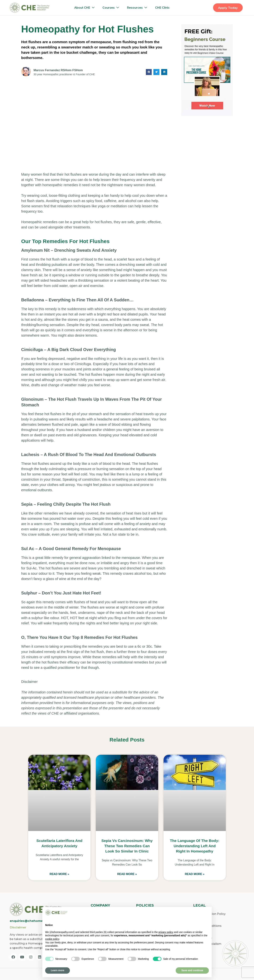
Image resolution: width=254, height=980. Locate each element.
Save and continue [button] (192, 970)
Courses (112, 8)
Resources (138, 8)
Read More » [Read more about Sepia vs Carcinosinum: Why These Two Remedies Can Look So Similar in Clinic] (127, 874)
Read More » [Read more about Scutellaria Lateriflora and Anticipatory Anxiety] (59, 874)
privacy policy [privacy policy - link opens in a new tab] (166, 932)
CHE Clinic (162, 8)
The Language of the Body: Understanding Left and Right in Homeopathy (195, 846)
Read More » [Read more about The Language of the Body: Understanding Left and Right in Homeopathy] (195, 874)
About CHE (85, 8)
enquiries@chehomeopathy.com (36, 921)
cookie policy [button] (52, 939)
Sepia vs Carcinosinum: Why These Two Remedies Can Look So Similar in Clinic (127, 846)
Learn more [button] (58, 970)
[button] (149, 72)
